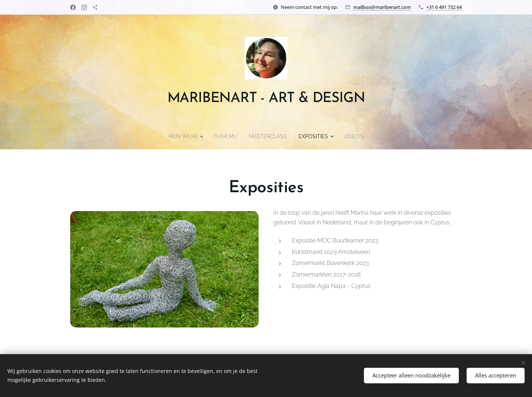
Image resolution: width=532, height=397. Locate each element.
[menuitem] (181, 136)
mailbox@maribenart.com (382, 7)
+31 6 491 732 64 (444, 7)
